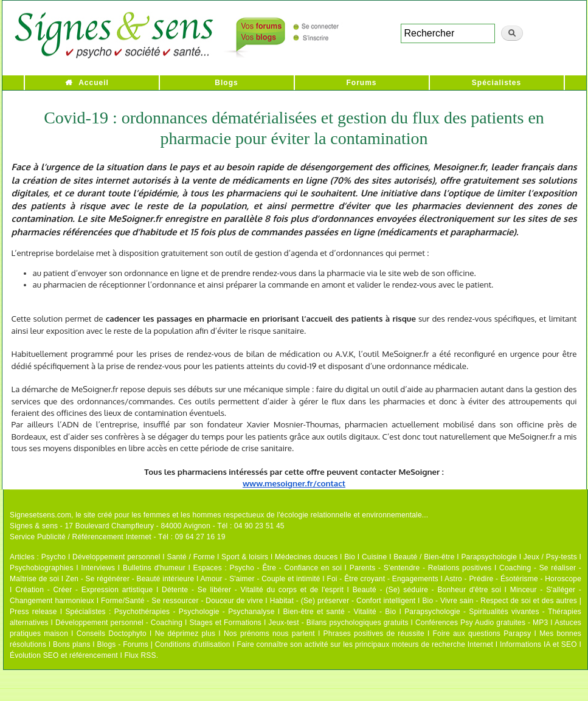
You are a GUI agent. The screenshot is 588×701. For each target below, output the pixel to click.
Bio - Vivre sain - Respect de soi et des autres (500, 601)
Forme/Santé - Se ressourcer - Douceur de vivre (182, 601)
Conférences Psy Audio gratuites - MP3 (482, 623)
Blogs (226, 83)
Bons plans (71, 644)
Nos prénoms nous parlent (269, 634)
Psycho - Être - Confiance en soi (286, 568)
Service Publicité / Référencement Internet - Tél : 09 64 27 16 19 (118, 537)
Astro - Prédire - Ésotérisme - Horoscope (513, 579)
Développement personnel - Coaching (119, 623)
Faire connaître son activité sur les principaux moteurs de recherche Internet (365, 644)
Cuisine (374, 557)
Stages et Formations (225, 623)
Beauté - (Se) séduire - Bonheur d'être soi (427, 590)
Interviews (98, 568)
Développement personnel (116, 557)
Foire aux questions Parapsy (482, 634)
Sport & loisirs (245, 557)
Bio (350, 557)
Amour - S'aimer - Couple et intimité (260, 579)
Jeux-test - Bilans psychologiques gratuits (338, 623)
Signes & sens (34, 526)
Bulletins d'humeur (154, 568)
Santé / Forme (191, 557)
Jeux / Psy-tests (550, 557)
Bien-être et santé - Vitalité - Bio (339, 612)
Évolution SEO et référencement (64, 655)
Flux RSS (140, 655)
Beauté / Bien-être (424, 557)
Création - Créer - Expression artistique (84, 590)
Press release (33, 612)
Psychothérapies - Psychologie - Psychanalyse (195, 612)
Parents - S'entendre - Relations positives (421, 568)
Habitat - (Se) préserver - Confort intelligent (343, 601)
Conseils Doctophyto (112, 634)
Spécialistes (496, 83)
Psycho (54, 557)
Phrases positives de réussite (374, 634)
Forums (361, 83)
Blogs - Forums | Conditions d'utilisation (164, 644)
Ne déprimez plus (185, 634)
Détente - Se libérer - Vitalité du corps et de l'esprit (253, 590)
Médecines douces (306, 557)
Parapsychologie (489, 557)
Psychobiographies (42, 568)
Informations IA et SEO (538, 644)
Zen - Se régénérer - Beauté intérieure (130, 579)
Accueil (94, 83)
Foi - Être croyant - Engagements (382, 579)
